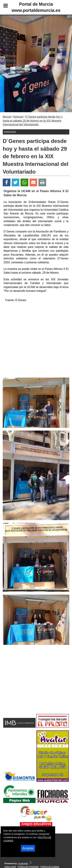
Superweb (23, 863)
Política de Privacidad (28, 867)
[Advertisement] (31, 685)
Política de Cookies (50, 867)
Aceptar (28, 848)
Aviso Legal (10, 867)
